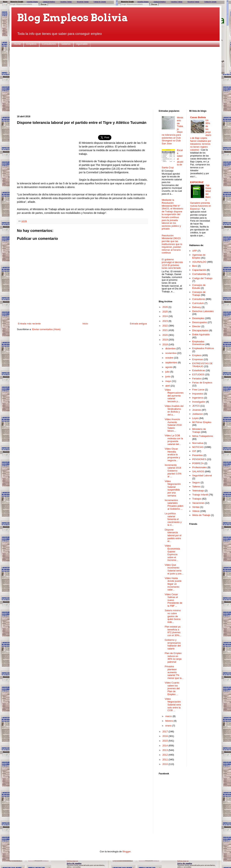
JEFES (196, 406)
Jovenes (197, 410)
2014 (165, 746)
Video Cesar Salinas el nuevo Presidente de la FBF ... (173, 600)
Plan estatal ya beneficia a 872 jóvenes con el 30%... (173, 631)
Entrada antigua (138, 324)
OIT (194, 451)
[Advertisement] (115, 78)
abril (168, 386)
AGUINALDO (199, 262)
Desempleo (198, 318)
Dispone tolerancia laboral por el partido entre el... (173, 535)
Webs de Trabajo (201, 515)
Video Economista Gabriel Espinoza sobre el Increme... (172, 553)
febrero (170, 721)
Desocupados (200, 322)
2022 (165, 326)
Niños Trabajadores (203, 436)
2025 (165, 312)
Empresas (198, 359)
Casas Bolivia (198, 117)
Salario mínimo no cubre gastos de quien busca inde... (173, 616)
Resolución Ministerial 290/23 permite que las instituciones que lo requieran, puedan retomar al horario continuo (172, 244)
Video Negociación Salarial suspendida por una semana (173, 488)
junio (168, 376)
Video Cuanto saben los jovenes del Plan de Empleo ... (172, 688)
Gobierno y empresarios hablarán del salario (173, 644)
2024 (165, 316)
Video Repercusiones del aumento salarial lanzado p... (174, 395)
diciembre (171, 348)
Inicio (85, 324)
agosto (169, 367)
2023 (165, 321)
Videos (196, 511)
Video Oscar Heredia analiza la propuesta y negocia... (172, 454)
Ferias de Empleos (202, 383)
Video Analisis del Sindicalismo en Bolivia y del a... (174, 410)
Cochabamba (199, 274)
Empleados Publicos (203, 348)
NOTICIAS (198, 447)
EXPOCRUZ (197, 182)
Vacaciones (198, 503)
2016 (165, 736)
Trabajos (197, 499)
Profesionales (200, 467)
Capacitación (199, 270)
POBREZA (198, 463)
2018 (165, 344)
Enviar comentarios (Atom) (46, 329)
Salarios (66, 44)
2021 (165, 330)
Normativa (198, 443)
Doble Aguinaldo (201, 334)
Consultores (49, 44)
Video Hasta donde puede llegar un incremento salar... (173, 584)
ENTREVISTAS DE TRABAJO (203, 365)
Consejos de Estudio (199, 287)
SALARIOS (198, 471)
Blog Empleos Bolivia (73, 18)
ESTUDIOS (198, 374)
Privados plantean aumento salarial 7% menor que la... (174, 672)
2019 (165, 340)
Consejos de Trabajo (199, 294)
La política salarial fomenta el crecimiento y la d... (173, 519)
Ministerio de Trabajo (199, 430)
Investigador (199, 402)
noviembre (171, 353)
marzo (169, 716)
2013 (165, 750)
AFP (195, 251)
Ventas (196, 507)
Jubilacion (198, 414)
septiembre (172, 362)
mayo (169, 381)
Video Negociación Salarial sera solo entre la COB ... (173, 705)
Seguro (196, 482)
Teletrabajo (198, 491)
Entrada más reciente (29, 324)
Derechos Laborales (203, 311)
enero (169, 726)
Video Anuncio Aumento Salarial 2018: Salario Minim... (173, 425)
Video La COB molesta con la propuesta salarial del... (174, 440)
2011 (165, 760)
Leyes (196, 418)
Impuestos (198, 394)
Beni (195, 266)
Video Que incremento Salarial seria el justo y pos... (174, 569)
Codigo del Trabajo (202, 278)
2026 (165, 307)
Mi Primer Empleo (202, 422)
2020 (165, 335)
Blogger (126, 852)
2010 (165, 764)
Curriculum (198, 303)
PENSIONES (199, 459)
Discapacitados (200, 330)
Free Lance (198, 390)
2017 (165, 732)
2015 (165, 741)
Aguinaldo (82, 44)
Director (197, 326)
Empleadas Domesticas (199, 343)
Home (17, 44)
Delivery (197, 307)
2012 (165, 755)
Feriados (197, 379)
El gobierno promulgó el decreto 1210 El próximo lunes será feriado (172, 264)
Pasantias (198, 455)
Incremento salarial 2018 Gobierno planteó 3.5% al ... (173, 471)
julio (168, 372)
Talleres (196, 487)
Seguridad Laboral (202, 475)
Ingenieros (198, 398)
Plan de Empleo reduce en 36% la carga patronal (173, 657)
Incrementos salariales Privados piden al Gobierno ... (174, 505)
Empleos (31, 44)
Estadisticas (199, 370)
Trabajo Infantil (200, 495)
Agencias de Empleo (199, 256)
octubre (170, 358)
